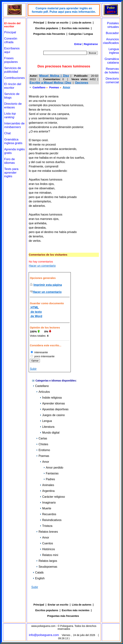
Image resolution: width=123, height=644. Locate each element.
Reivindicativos (51, 520)
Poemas (54, 87)
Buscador (112, 33)
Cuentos (46, 543)
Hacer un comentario (42, 266)
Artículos (43, 392)
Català (38, 572)
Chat (7, 133)
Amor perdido (53, 468)
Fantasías (51, 473)
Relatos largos (47, 561)
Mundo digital (50, 433)
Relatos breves (47, 532)
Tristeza (46, 526)
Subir (33, 369)
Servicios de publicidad (13, 70)
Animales (47, 485)
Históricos (47, 549)
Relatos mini (49, 555)
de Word (36, 316)
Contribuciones (14, 78)
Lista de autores (82, 23)
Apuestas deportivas (54, 409)
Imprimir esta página (48, 285)
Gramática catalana (112, 61)
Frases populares (11, 60)
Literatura (47, 427)
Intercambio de (14, 125)
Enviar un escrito (58, 23)
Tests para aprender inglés (11, 173)
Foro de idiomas (10, 161)
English (39, 578)
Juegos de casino (52, 415)
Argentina (47, 491)
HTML (34, 307)
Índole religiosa (51, 398)
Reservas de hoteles (112, 71)
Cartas (42, 438)
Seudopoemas (47, 567)
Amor (67, 87)
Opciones (82, 83)
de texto (36, 312)
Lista (10, 115)
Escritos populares (47, 28)
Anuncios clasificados (111, 41)
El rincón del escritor (13, 86)
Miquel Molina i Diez (54, 76)
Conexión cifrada (11, 40)
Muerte (46, 508)
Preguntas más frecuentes (49, 34)
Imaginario (48, 503)
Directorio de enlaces (13, 106)
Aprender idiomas (52, 403)
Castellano (39, 87)
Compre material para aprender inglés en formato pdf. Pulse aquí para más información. (64, 10)
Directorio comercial (112, 80)
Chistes (42, 444)
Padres (49, 479)
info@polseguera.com (44, 635)
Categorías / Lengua (81, 34)
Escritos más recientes (76, 28)
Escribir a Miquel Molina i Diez (50, 83)
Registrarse (91, 44)
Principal (10, 32)
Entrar (78, 44)
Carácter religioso (52, 497)
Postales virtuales (113, 25)
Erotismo (43, 450)
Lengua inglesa (114, 51)
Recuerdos (48, 514)
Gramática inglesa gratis (13, 141)
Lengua (46, 421)
